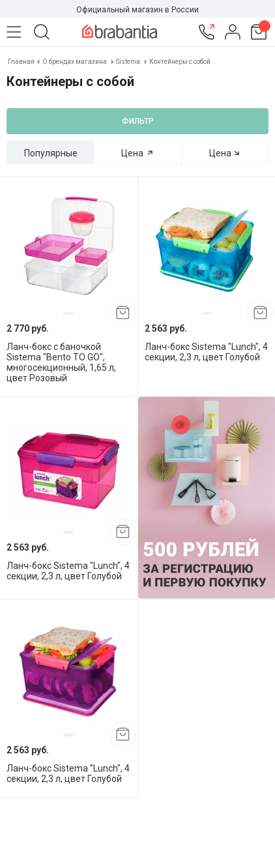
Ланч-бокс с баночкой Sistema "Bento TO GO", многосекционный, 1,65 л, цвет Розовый (61, 362)
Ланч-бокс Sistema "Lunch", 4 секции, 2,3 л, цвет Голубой (206, 352)
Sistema (128, 62)
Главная (22, 62)
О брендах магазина (75, 62)
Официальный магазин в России (137, 10)
